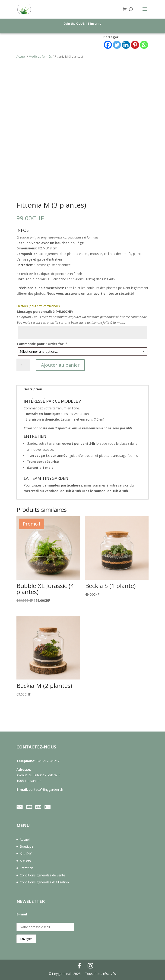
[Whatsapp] (144, 45)
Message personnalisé (45, 312)
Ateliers (25, 861)
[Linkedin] (126, 45)
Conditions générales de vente (42, 875)
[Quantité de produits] (23, 365)
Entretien (26, 868)
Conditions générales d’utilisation (44, 882)
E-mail (22, 914)
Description (33, 389)
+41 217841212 (48, 761)
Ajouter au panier (60, 365)
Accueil (21, 56)
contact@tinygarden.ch (46, 789)
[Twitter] (117, 45)
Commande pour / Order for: (42, 344)
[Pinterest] (135, 45)
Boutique (27, 846)
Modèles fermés (40, 56)
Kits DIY (26, 854)
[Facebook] (108, 45)
